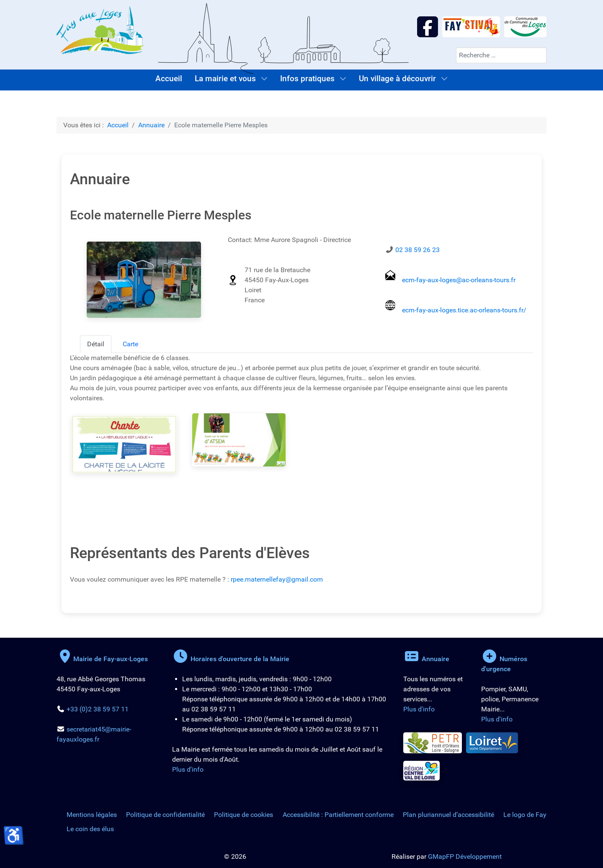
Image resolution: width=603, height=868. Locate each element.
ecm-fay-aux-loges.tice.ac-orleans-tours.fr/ (464, 310)
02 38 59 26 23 (417, 250)
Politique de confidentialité (165, 815)
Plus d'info (188, 769)
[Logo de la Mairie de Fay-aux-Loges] (100, 30)
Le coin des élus (90, 829)
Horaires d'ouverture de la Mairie (231, 659)
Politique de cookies (244, 815)
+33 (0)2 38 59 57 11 (98, 709)
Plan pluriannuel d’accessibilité (448, 815)
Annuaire (426, 659)
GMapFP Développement (465, 856)
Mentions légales (92, 815)
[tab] (96, 344)
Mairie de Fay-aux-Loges (102, 659)
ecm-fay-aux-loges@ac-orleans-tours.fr (459, 280)
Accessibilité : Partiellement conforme (338, 815)
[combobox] (501, 55)
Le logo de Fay (525, 815)
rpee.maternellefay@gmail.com (277, 579)
